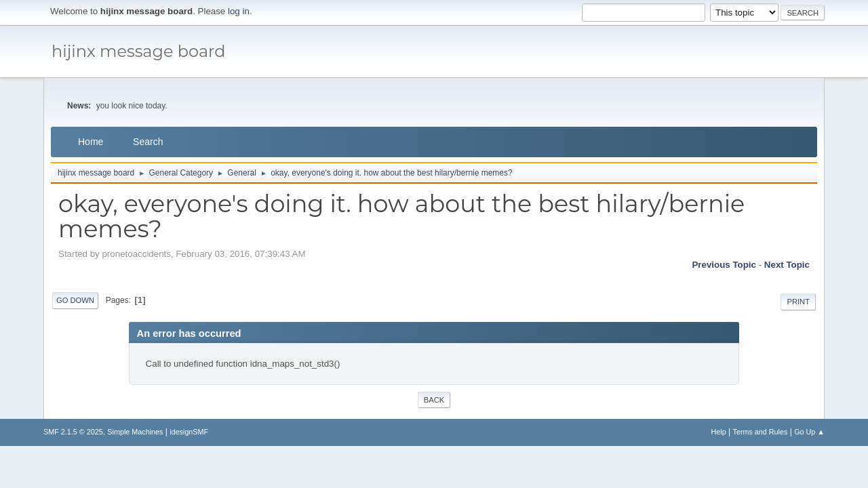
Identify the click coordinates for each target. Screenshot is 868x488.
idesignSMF (189, 432)
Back (434, 400)
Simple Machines (135, 432)
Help (719, 432)
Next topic (787, 265)
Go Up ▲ (809, 432)
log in (239, 11)
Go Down (75, 300)
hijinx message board (139, 51)
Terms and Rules (761, 432)
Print (798, 302)
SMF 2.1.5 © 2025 (73, 432)
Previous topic (724, 265)
